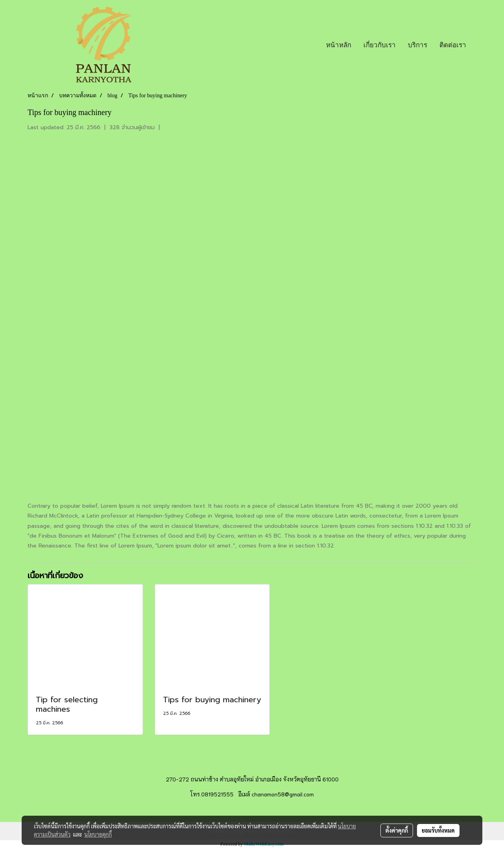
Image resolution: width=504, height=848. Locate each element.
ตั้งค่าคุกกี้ (397, 830)
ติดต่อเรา (453, 45)
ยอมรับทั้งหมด (438, 830)
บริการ (418, 45)
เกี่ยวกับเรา (380, 45)
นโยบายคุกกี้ (98, 834)
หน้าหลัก (339, 45)
